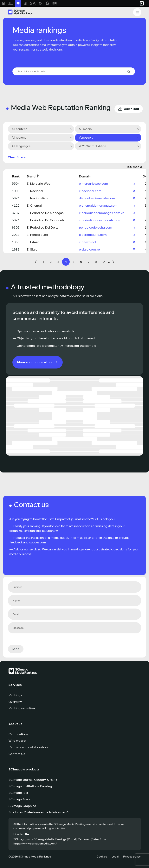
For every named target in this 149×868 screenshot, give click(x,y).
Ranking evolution (22, 708)
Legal (115, 857)
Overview (15, 702)
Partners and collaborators (28, 747)
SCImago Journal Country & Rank (33, 780)
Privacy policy (132, 857)
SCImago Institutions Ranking (30, 786)
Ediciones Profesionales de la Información (39, 812)
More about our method (35, 362)
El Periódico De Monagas (45, 213)
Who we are (17, 741)
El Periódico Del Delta (42, 227)
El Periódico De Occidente (46, 220)
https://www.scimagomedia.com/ (35, 844)
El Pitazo (33, 242)
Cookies (102, 857)
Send (16, 649)
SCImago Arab (19, 799)
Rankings (15, 695)
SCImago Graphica (22, 806)
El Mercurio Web (39, 184)
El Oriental (34, 206)
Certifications (18, 734)
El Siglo (32, 249)
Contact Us (17, 754)
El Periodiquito (37, 235)
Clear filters (17, 157)
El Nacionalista (37, 198)
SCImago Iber (18, 793)
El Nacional (35, 191)
